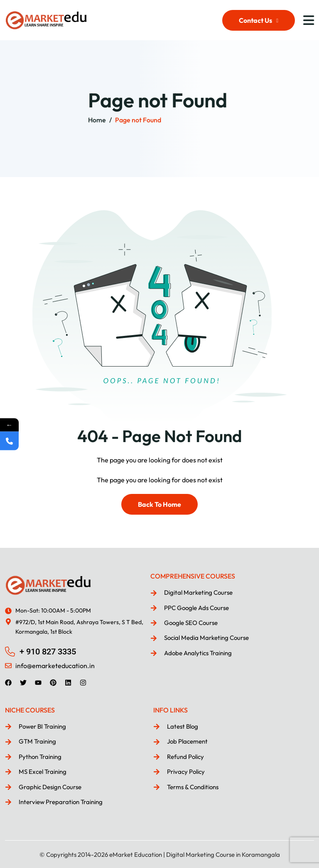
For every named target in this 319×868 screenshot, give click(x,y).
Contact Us (259, 20)
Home (97, 120)
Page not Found (138, 120)
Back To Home (159, 504)
